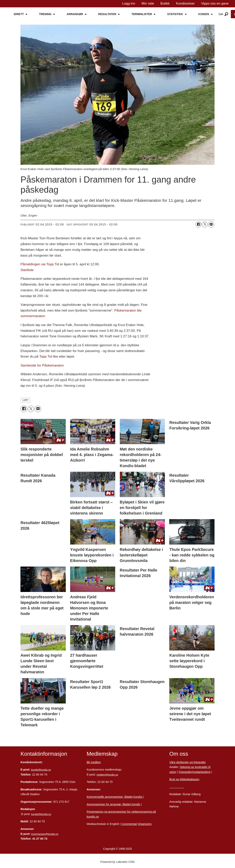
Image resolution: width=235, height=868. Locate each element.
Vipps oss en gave (215, 3)
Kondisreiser (185, 3)
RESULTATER (107, 14)
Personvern (177, 787)
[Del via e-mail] (211, 224)
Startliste (27, 270)
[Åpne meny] (226, 14)
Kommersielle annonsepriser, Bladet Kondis (115, 797)
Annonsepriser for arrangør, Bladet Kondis (113, 804)
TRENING (45, 14)
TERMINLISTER (142, 14)
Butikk (165, 3)
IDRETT (19, 14)
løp (26, 400)
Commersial (129, 824)
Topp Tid (45, 357)
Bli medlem (94, 762)
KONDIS (204, 14)
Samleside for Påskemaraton (42, 365)
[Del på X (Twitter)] (205, 224)
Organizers (145, 824)
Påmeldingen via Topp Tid (40, 264)
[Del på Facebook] (198, 224)
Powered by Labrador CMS (118, 862)
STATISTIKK (175, 14)
